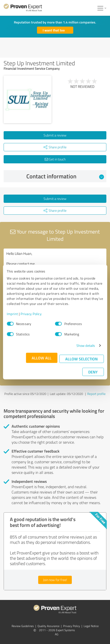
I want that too (54, 30)
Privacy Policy (31, 314)
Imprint (12, 314)
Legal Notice (91, 626)
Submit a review (55, 135)
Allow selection (81, 359)
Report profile (96, 394)
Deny (93, 372)
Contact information (65, 176)
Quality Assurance (48, 626)
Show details (86, 345)
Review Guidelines (23, 626)
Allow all (42, 358)
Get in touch (55, 159)
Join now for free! (55, 580)
